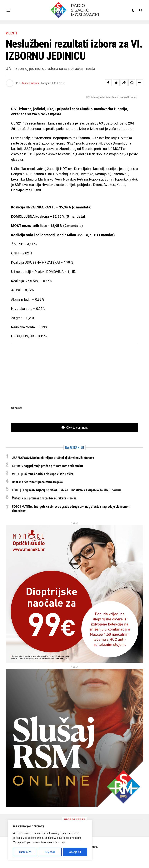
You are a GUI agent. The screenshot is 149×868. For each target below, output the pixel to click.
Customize (25, 852)
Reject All (50, 852)
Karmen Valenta (30, 83)
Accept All (75, 852)
